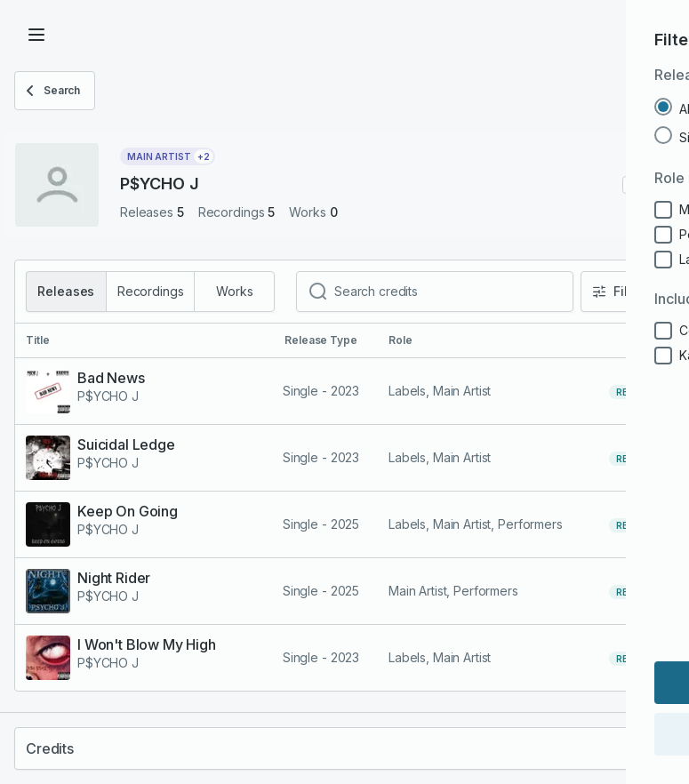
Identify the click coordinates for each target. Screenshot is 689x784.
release (636, 392)
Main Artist (170, 156)
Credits (50, 748)
